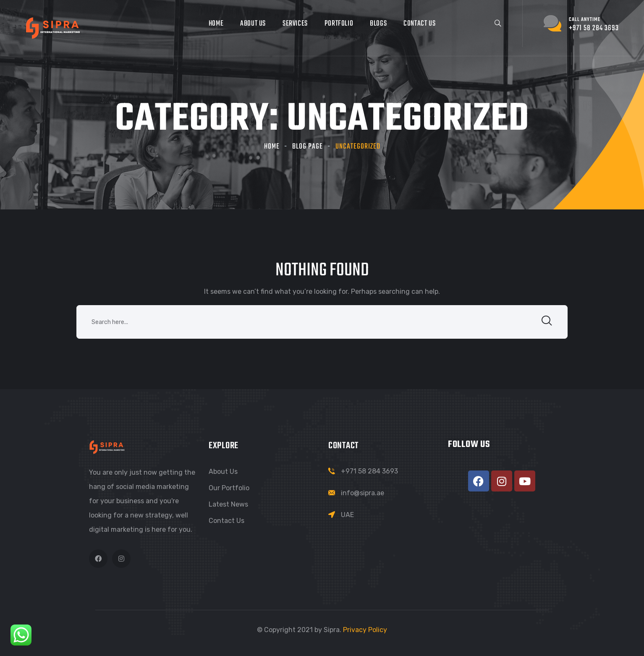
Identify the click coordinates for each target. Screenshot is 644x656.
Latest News (228, 504)
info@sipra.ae (363, 493)
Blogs (378, 24)
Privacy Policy (365, 630)
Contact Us (419, 24)
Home (216, 24)
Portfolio (339, 24)
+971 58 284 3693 (369, 471)
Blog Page (308, 147)
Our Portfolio (229, 488)
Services (295, 24)
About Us (253, 24)
